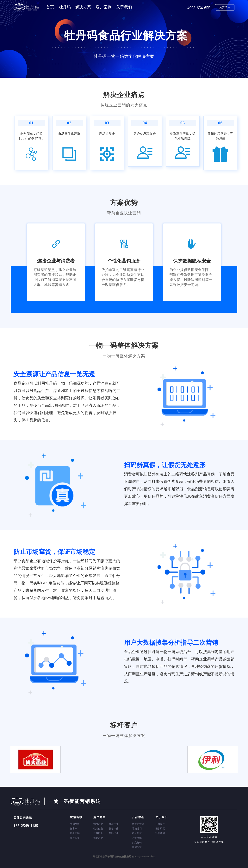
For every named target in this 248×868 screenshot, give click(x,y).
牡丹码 (65, 7)
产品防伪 (137, 843)
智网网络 (75, 824)
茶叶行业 (114, 833)
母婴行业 (98, 838)
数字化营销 (138, 824)
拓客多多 (75, 838)
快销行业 (98, 829)
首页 (50, 7)
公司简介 (160, 824)
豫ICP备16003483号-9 (143, 857)
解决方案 (83, 7)
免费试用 (225, 7)
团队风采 (160, 829)
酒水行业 (98, 824)
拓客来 (74, 829)
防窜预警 (137, 847)
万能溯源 (137, 838)
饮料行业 (98, 833)
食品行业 (114, 824)
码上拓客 (75, 833)
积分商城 (137, 833)
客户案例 (104, 7)
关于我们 (124, 7)
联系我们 (160, 833)
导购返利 (137, 829)
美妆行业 (114, 829)
